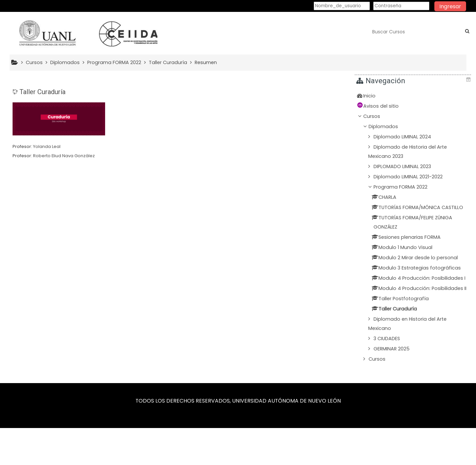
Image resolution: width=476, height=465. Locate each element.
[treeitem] (414, 96)
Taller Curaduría (42, 92)
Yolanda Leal (47, 146)
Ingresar (450, 6)
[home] (87, 34)
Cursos (377, 116)
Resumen (206, 62)
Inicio (374, 96)
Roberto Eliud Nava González (64, 156)
